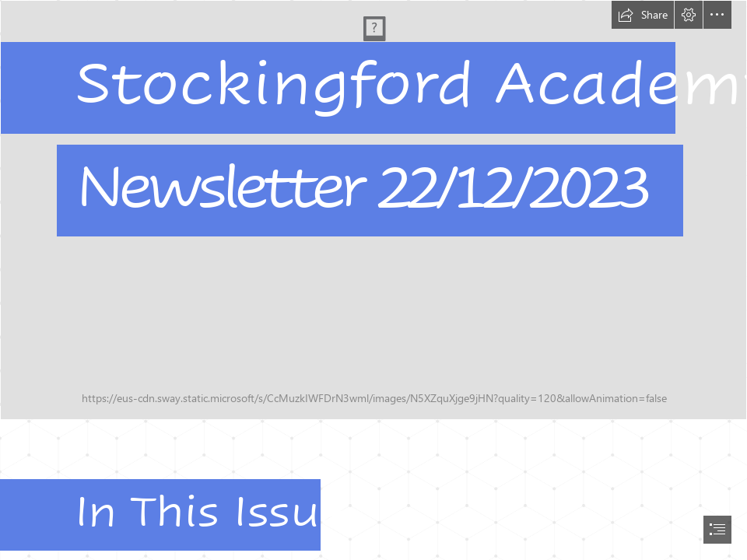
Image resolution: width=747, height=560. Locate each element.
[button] (643, 15)
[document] (373, 280)
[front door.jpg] (373, 210)
